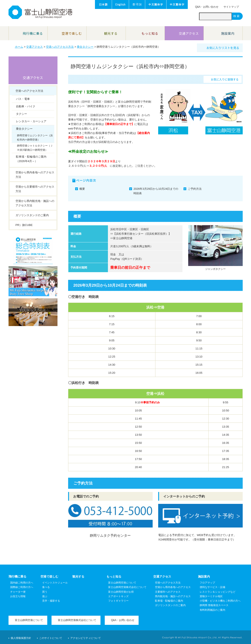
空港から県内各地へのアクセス (173, 587)
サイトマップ (231, 7)
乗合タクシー (85, 47)
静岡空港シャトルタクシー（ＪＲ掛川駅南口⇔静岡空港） (35, 148)
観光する (78, 576)
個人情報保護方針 (21, 638)
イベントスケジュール (55, 583)
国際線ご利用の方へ (22, 587)
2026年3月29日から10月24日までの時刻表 (156, 191)
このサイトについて (51, 638)
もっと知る (114, 576)
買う (45, 592)
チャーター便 (18, 592)
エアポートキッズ (118, 596)
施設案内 (204, 576)
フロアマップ (207, 583)
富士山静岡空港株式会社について (127, 587)
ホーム (19, 47)
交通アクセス (34, 47)
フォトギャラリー (118, 601)
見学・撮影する (51, 601)
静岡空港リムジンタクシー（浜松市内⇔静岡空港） (35, 138)
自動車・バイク (26, 106)
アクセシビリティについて (86, 638)
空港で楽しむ (49, 576)
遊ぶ (45, 596)
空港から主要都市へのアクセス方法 (35, 189)
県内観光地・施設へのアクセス (173, 596)
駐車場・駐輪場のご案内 (169, 601)
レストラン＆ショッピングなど (218, 592)
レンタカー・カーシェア (31, 121)
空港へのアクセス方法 (60, 47)
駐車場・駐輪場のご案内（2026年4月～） (31, 159)
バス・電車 (23, 99)
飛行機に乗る (17, 576)
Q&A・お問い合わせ (207, 7)
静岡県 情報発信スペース (214, 605)
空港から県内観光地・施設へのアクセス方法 (35, 203)
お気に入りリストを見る (223, 48)
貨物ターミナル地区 (211, 596)
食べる (46, 587)
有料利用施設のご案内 (212, 610)
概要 (82, 189)
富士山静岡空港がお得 (121, 592)
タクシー (22, 114)
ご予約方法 (195, 189)
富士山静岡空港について (122, 583)
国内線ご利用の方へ (22, 583)
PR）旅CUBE (24, 225)
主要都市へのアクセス (168, 592)
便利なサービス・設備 (212, 587)
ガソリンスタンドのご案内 (32, 215)
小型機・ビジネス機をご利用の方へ (220, 601)
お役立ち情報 (18, 596)
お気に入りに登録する (225, 79)
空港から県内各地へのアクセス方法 (35, 175)
